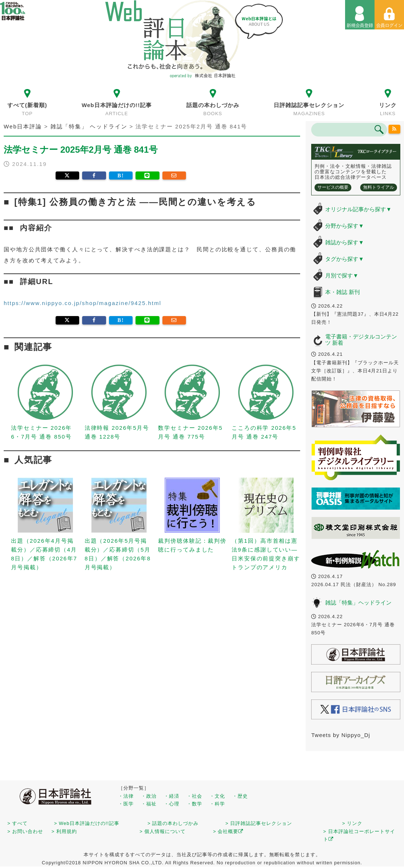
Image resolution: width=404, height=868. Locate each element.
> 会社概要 (228, 831)
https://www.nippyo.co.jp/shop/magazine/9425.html (82, 303)
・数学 (194, 804)
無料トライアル (379, 187)
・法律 (126, 796)
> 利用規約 (64, 831)
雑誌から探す (345, 242)
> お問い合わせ (25, 831)
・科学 (217, 804)
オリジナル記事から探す (358, 209)
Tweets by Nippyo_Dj (341, 735)
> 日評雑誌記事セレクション (259, 823)
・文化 (217, 796)
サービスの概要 (333, 187)
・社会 (194, 796)
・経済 (172, 796)
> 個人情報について (163, 831)
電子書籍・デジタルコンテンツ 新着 (361, 340)
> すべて (17, 823)
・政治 (149, 796)
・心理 (172, 804)
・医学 (126, 804)
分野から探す (345, 226)
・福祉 (149, 804)
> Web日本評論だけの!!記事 (87, 823)
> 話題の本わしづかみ (173, 823)
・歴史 (240, 796)
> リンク (352, 823)
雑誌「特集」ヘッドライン (358, 603)
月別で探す (342, 275)
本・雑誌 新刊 (342, 292)
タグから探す (345, 259)
